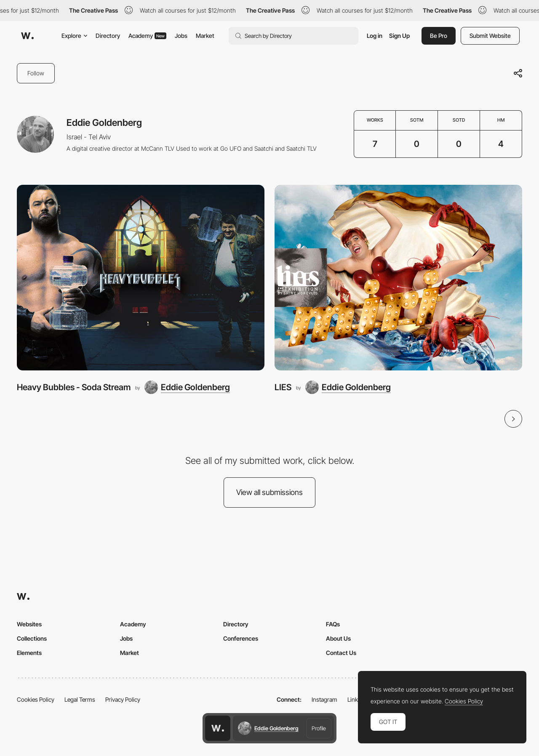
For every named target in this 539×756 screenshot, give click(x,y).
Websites (29, 624)
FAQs (333, 624)
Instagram (324, 699)
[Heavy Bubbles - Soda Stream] (141, 278)
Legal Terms (80, 699)
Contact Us (341, 653)
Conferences (241, 638)
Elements (29, 653)
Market (205, 36)
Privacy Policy (123, 699)
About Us (338, 638)
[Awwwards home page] (218, 728)
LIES (283, 387)
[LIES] (398, 278)
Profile (319, 728)
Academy (147, 36)
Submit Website (490, 36)
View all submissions (269, 492)
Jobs (181, 36)
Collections (32, 638)
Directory (108, 36)
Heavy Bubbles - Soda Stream (74, 387)
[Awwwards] (27, 36)
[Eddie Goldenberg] (187, 387)
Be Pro (439, 36)
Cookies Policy (36, 699)
